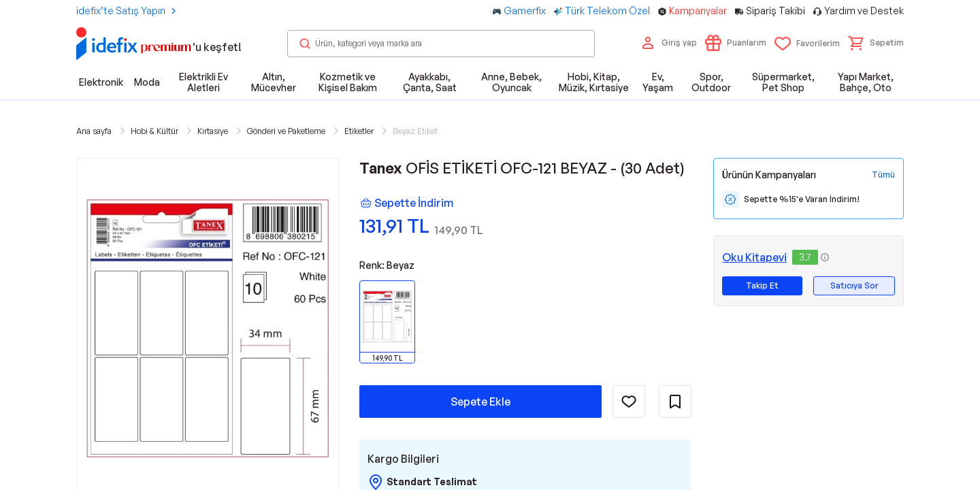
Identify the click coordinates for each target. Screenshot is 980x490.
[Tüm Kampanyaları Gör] (883, 175)
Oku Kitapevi (754, 257)
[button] (876, 43)
